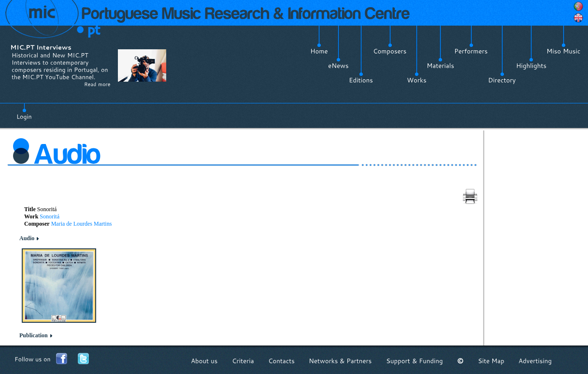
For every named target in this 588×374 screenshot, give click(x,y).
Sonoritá (50, 216)
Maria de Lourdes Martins (82, 224)
